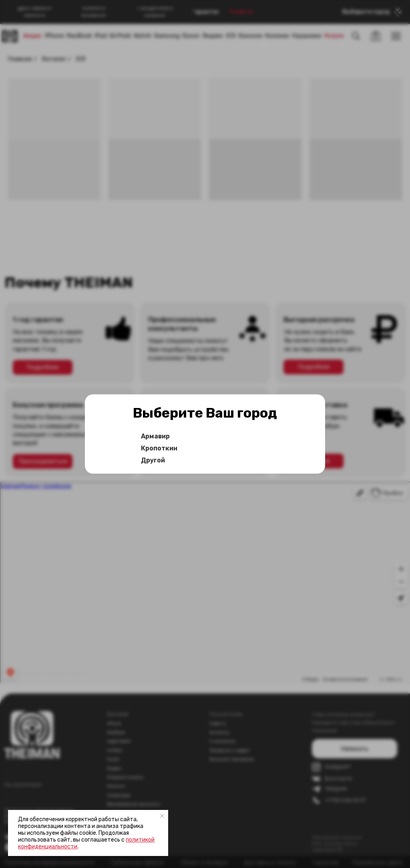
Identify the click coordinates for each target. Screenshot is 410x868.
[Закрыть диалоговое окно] (397, 13)
